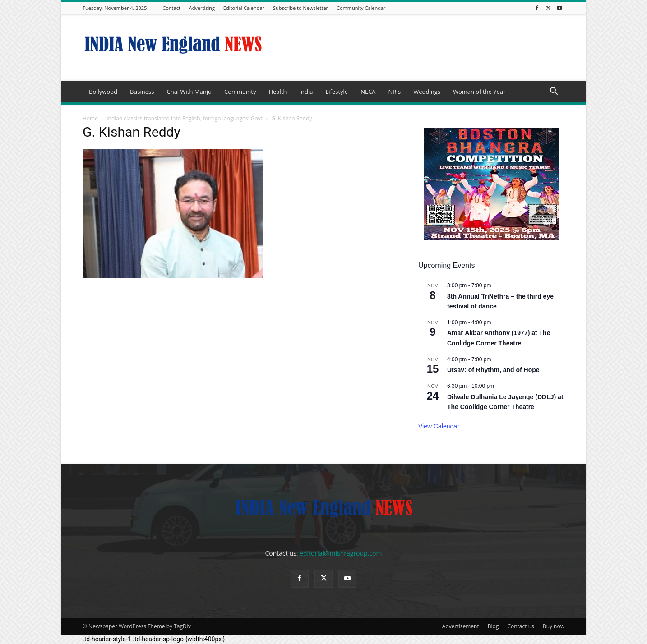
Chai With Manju (189, 92)
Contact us (520, 626)
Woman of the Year (479, 92)
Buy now (554, 626)
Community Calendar (361, 8)
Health (277, 92)
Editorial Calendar (244, 8)
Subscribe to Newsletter (300, 8)
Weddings (427, 92)
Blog (493, 626)
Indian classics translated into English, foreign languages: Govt (185, 118)
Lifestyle (337, 92)
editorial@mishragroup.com (341, 553)
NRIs (395, 92)
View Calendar (439, 426)
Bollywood (103, 92)
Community (240, 92)
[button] (554, 92)
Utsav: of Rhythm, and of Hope (493, 370)
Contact (171, 8)
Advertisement (461, 626)
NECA (368, 92)
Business (142, 92)
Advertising (202, 8)
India (306, 92)
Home (90, 118)
